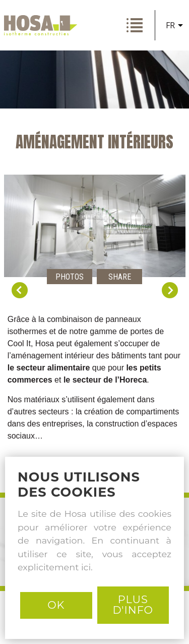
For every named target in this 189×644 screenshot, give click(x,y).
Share (120, 277)
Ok (56, 605)
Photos (70, 277)
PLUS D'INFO (133, 605)
